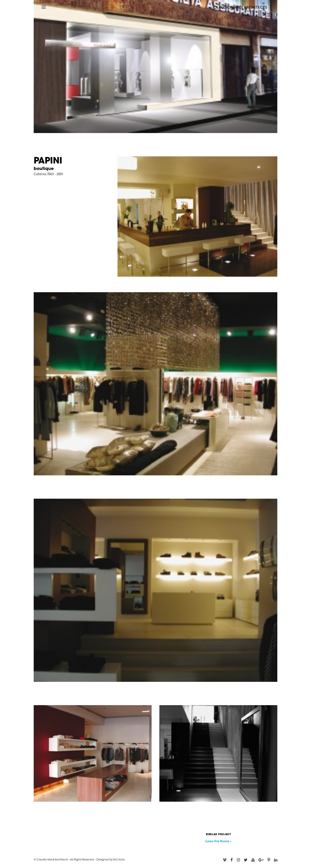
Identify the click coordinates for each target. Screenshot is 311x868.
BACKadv (119, 860)
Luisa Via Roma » (218, 842)
